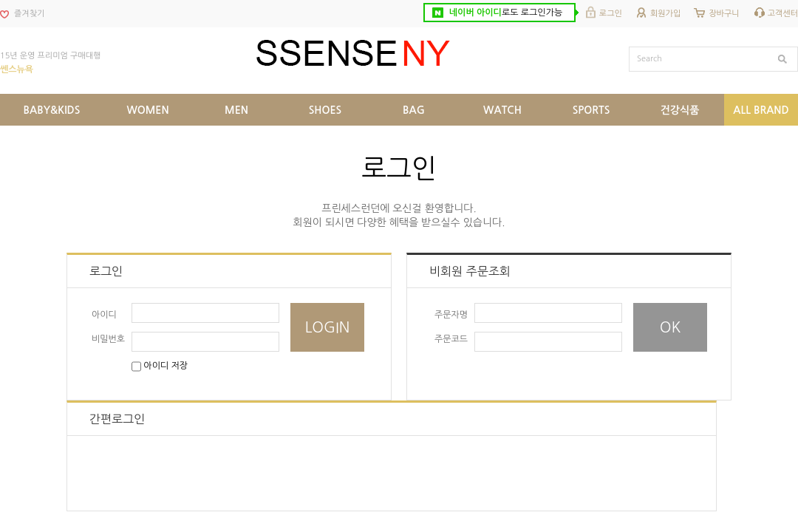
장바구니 (724, 14)
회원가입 (665, 14)
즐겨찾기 (29, 14)
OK (671, 327)
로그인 (611, 14)
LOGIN (328, 327)
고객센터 (783, 14)
